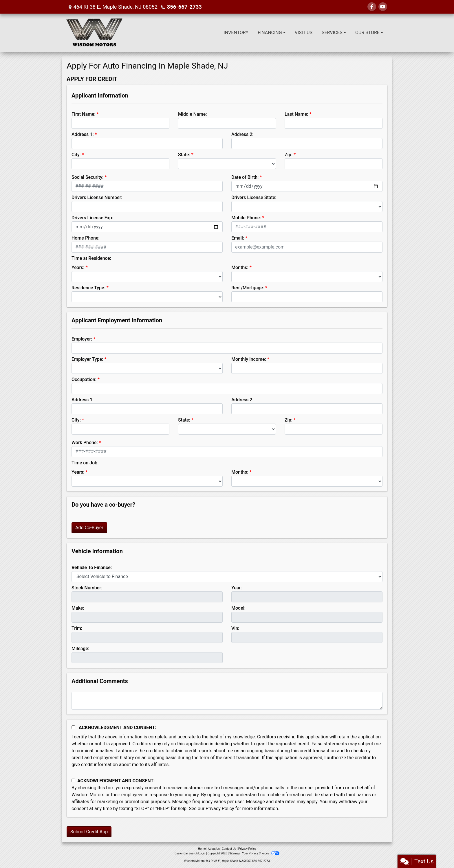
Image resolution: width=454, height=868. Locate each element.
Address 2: (242, 134)
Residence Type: (88, 288)
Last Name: (296, 114)
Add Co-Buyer (89, 528)
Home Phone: (86, 238)
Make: (78, 608)
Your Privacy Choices (261, 853)
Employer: (82, 339)
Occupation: (84, 379)
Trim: (77, 628)
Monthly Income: (249, 359)
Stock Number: (87, 588)
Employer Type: (87, 359)
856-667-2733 (184, 7)
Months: (240, 267)
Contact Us (229, 849)
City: (76, 155)
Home (202, 849)
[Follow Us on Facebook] (372, 7)
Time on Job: (85, 463)
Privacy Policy (220, 809)
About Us (214, 849)
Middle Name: (192, 114)
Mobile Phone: (246, 218)
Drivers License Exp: (92, 218)
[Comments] (227, 701)
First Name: (84, 114)
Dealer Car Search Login (190, 853)
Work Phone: (85, 443)
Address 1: (83, 134)
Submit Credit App (89, 832)
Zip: (289, 155)
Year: (237, 588)
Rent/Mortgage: (248, 288)
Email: (238, 238)
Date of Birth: (245, 177)
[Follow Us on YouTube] (383, 7)
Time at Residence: (91, 258)
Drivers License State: (254, 197)
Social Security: (88, 177)
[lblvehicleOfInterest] (227, 577)
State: (184, 155)
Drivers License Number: (97, 197)
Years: (78, 267)
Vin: (235, 628)
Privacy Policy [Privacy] (247, 849)
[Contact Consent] (73, 780)
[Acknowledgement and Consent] (73, 727)
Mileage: (80, 649)
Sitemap (235, 853)
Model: (238, 608)
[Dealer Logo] (94, 33)
